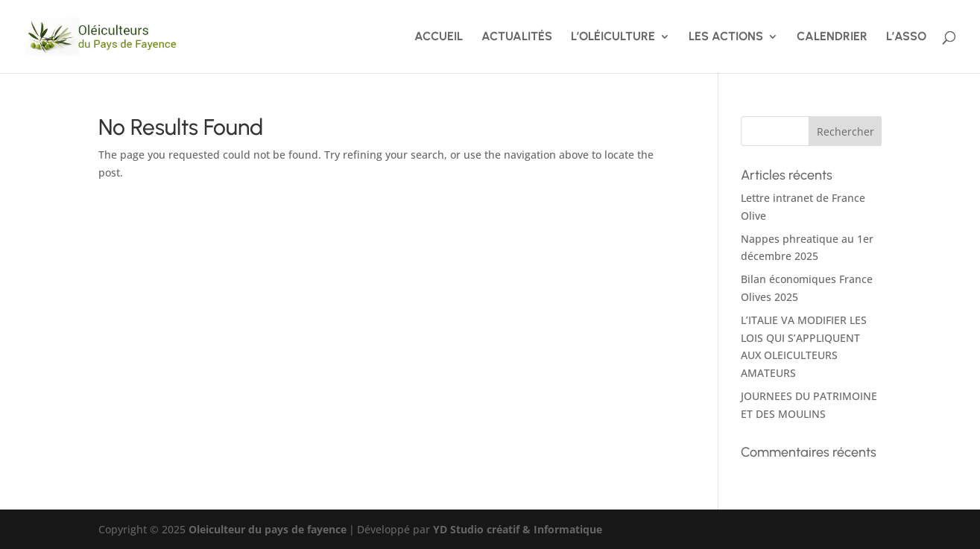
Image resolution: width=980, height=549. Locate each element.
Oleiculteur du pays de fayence (268, 529)
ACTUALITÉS (517, 37)
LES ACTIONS (726, 37)
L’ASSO (906, 37)
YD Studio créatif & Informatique (518, 529)
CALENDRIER (832, 37)
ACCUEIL (439, 37)
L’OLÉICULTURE (613, 37)
